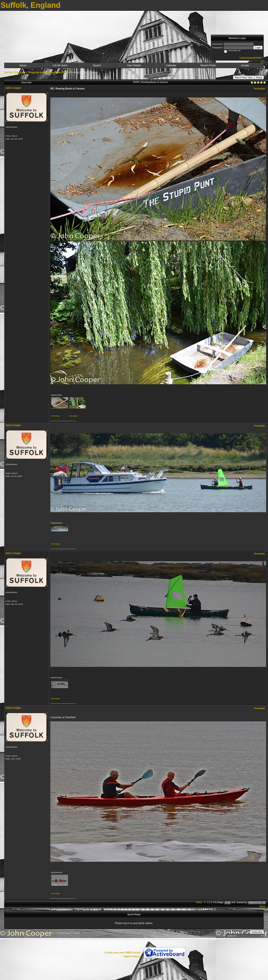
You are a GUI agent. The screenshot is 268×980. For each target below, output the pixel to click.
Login (258, 48)
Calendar (171, 65)
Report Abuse (132, 956)
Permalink (259, 89)
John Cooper (13, 88)
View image (55, 416)
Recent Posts (208, 65)
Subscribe (257, 932)
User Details (134, 65)
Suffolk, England (14, 72)
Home (23, 65)
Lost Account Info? (251, 58)
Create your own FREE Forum (122, 953)
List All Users (60, 65)
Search (97, 65)
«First (199, 902)
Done (262, 906)
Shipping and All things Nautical (47, 72)
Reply (259, 77)
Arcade (245, 65)
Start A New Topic (244, 77)
